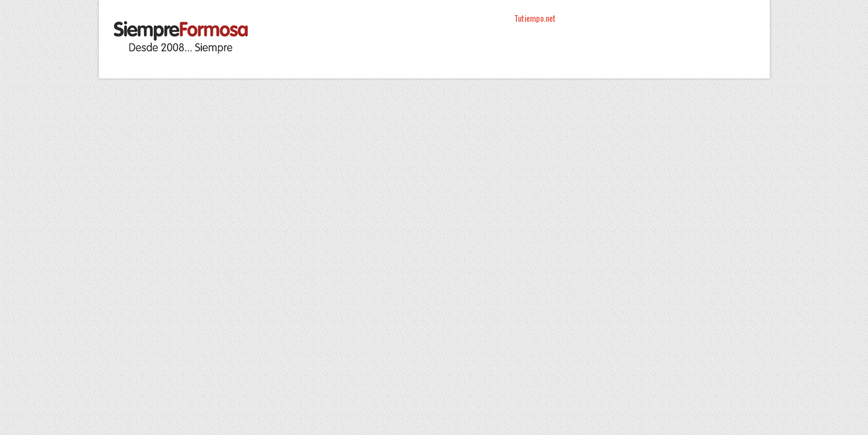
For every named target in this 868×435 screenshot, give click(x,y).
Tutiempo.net (535, 18)
